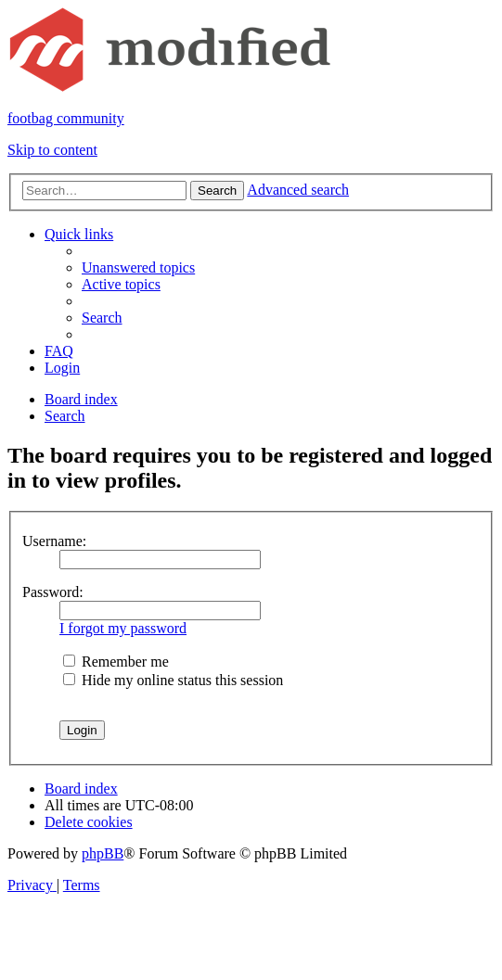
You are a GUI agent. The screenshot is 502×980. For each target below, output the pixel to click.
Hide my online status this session (173, 680)
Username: (54, 541)
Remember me (116, 662)
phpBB (103, 853)
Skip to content (52, 150)
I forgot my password (123, 628)
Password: (53, 592)
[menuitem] (138, 267)
